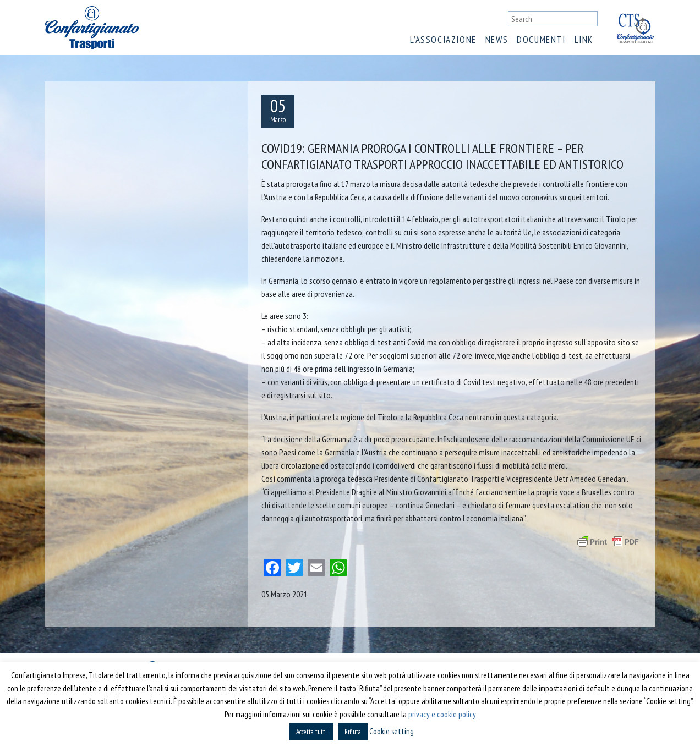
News (497, 40)
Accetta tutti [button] (311, 732)
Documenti (541, 40)
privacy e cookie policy (442, 714)
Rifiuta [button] (353, 732)
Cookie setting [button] (392, 731)
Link (584, 40)
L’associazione (443, 40)
